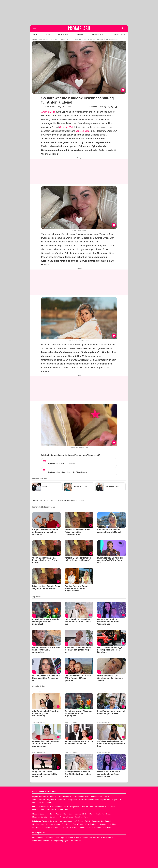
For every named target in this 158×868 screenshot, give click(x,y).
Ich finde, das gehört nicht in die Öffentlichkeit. (68, 472)
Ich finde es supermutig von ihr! (62, 463)
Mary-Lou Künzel (64, 107)
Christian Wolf (66, 127)
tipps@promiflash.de (75, 501)
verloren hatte (83, 131)
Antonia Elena (48, 112)
